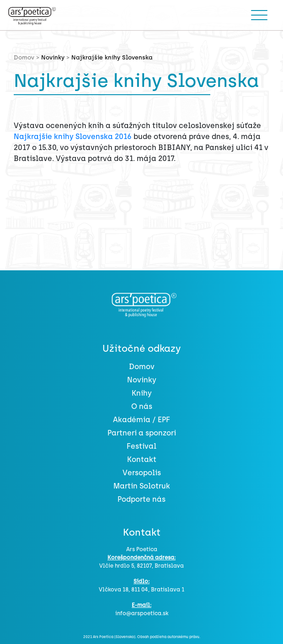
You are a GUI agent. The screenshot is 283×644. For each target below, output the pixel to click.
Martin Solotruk (142, 486)
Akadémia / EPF (141, 420)
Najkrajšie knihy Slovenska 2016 (73, 137)
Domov (142, 367)
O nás (142, 406)
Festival (141, 446)
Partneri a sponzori (142, 433)
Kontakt (142, 459)
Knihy (142, 393)
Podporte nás (141, 499)
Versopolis (142, 473)
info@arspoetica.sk (142, 613)
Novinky (53, 57)
